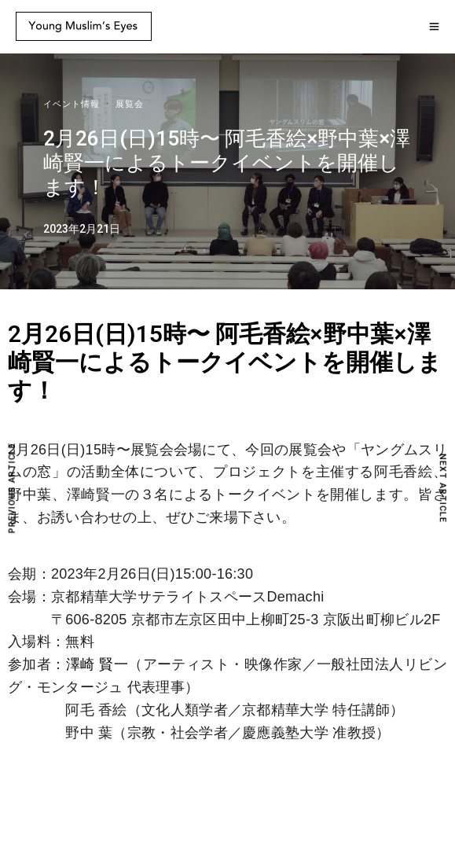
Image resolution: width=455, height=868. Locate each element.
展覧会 (130, 104)
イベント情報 (72, 104)
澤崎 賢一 (97, 664)
